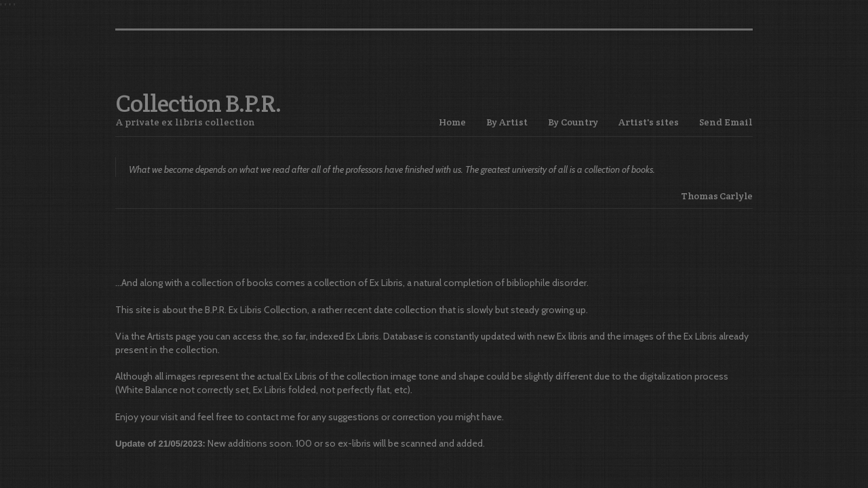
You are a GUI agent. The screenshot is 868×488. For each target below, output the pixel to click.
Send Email (726, 122)
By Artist (507, 122)
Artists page (172, 336)
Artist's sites (649, 122)
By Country (573, 122)
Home (452, 122)
